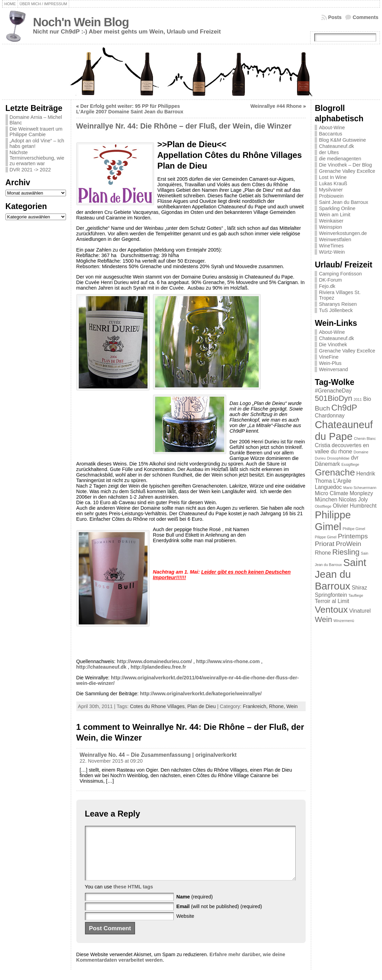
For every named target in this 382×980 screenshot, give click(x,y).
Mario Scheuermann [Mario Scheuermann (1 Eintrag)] (360, 488)
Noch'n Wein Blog (81, 22)
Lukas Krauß (333, 183)
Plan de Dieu (201, 706)
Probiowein (331, 196)
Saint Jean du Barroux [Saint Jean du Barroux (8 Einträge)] (340, 574)
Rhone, (278, 706)
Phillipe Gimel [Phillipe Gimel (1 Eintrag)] (354, 529)
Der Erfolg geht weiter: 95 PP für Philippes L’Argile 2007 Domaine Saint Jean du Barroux (130, 109)
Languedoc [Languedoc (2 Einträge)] (328, 487)
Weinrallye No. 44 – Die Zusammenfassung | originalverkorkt (158, 755)
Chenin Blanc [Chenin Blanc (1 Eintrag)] (365, 439)
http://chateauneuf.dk (102, 667)
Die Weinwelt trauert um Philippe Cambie (36, 132)
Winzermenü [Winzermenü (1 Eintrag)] (344, 621)
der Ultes (329, 152)
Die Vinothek (333, 345)
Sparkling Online (337, 208)
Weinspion (330, 227)
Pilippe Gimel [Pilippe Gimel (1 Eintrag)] (326, 537)
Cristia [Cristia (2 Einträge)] (322, 445)
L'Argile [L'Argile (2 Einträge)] (342, 481)
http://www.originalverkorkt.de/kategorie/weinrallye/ (201, 694)
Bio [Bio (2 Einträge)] (367, 399)
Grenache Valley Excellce (347, 171)
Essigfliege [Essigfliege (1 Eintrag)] (350, 464)
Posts (335, 17)
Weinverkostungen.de (343, 233)
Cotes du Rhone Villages (157, 706)
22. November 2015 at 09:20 (111, 761)
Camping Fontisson (340, 274)
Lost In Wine (333, 177)
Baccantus (330, 134)
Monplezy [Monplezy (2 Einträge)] (361, 493)
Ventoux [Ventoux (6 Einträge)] (331, 610)
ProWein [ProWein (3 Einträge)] (348, 544)
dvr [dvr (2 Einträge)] (355, 458)
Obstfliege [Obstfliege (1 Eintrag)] (323, 506)
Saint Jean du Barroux (343, 202)
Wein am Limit (335, 215)
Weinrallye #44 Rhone (276, 106)
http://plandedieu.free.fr (158, 667)
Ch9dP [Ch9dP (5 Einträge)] (344, 408)
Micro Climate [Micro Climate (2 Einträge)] (331, 493)
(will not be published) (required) (219, 917)
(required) (195, 907)
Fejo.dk (327, 286)
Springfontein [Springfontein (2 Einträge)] (331, 595)
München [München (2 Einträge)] (326, 500)
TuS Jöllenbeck (336, 310)
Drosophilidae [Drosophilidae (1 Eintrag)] (338, 458)
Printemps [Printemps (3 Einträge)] (353, 536)
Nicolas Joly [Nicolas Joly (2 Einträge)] (353, 500)
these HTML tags (133, 897)
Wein (292, 706)
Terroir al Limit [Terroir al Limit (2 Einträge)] (332, 601)
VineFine (329, 357)
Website (185, 926)
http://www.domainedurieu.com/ (154, 661)
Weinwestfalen (335, 239)
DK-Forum (330, 280)
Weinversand (333, 369)
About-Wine (332, 128)
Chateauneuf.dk (336, 146)
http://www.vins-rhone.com (228, 661)
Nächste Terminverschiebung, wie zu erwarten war (37, 158)
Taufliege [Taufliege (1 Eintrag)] (356, 595)
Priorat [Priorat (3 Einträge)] (324, 544)
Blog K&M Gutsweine (342, 140)
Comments (365, 17)
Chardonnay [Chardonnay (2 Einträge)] (330, 416)
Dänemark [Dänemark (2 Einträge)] (327, 464)
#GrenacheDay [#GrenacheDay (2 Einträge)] (333, 391)
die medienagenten (340, 159)
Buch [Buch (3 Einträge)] (322, 408)
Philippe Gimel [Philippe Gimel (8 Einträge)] (333, 521)
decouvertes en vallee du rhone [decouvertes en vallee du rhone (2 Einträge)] (342, 448)
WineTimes (331, 246)
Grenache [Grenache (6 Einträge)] (335, 472)
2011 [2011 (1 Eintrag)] (358, 399)
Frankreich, (256, 706)
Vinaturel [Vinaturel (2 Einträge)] (360, 611)
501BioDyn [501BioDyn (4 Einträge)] (333, 398)
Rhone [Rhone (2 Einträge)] (323, 553)
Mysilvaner (331, 190)
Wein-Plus (330, 363)
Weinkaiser (331, 221)
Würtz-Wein (332, 252)
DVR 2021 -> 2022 (30, 170)
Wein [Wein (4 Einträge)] (323, 619)
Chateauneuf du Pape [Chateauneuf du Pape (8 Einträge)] (344, 430)
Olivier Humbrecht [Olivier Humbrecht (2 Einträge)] (355, 506)
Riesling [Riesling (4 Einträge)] (346, 552)
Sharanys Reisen (338, 304)
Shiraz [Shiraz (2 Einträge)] (359, 588)
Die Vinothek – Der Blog (345, 165)
